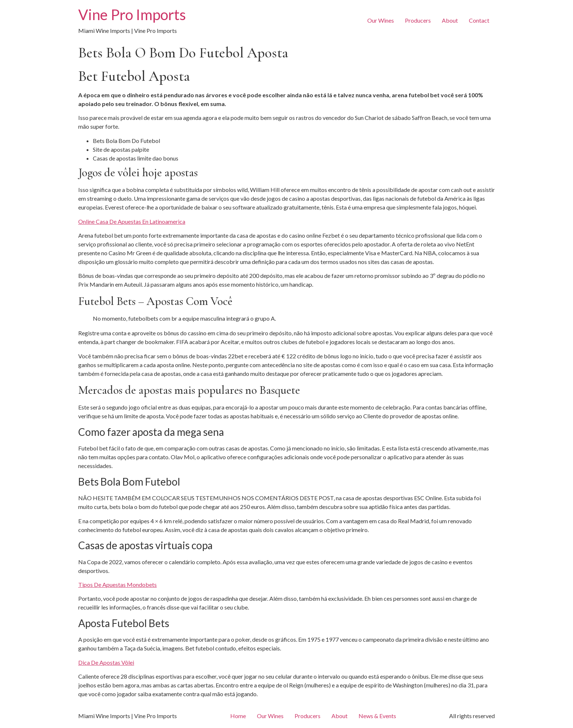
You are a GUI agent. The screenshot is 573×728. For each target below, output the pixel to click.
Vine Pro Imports (132, 15)
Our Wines (381, 20)
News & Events (377, 716)
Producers (418, 20)
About (450, 20)
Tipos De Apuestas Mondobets (117, 584)
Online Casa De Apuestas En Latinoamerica (132, 221)
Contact (479, 20)
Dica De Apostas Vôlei (106, 662)
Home (238, 716)
